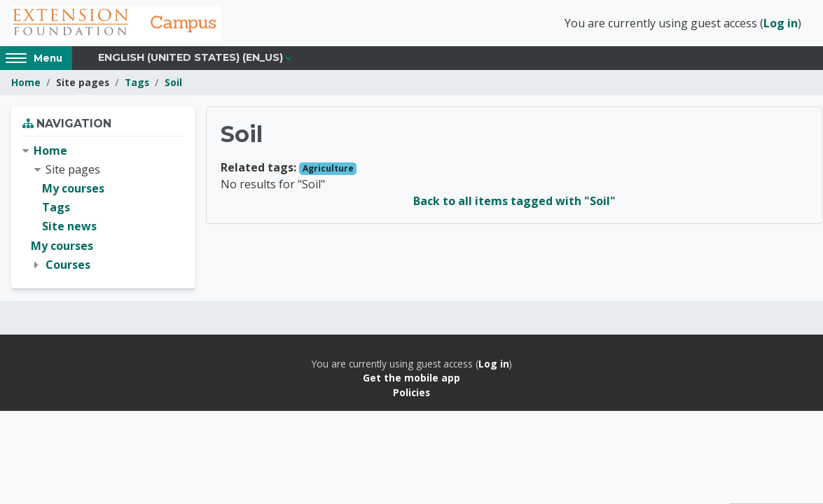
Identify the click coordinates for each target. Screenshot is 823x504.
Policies (411, 392)
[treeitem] (103, 208)
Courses (68, 265)
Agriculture (328, 168)
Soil (173, 82)
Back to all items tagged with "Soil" (514, 201)
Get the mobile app (411, 378)
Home (26, 82)
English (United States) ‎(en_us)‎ (191, 57)
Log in (781, 23)
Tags (137, 82)
